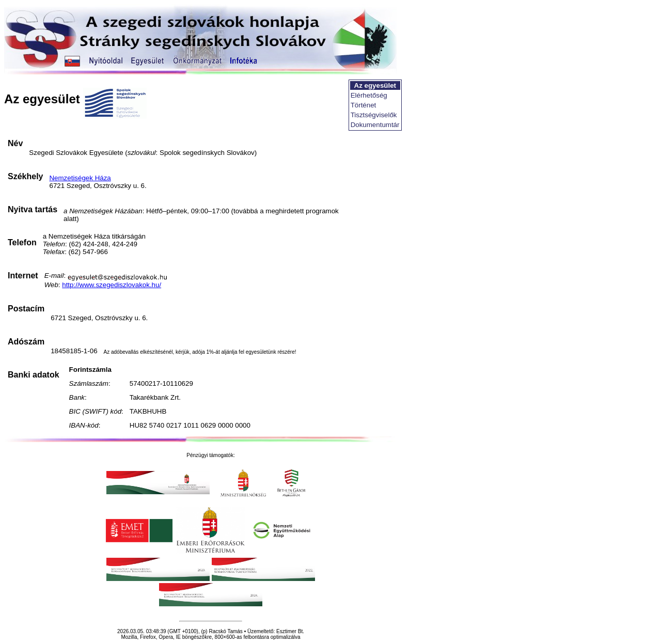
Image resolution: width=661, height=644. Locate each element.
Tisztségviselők (374, 115)
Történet (364, 105)
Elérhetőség (369, 95)
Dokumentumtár (375, 125)
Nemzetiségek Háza (80, 178)
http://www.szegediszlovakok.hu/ (112, 285)
